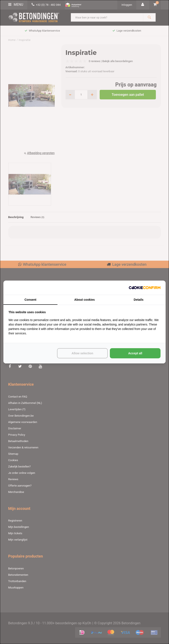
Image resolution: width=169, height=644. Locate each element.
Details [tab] (139, 300)
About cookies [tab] (84, 300)
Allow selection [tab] (82, 353)
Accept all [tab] (135, 353)
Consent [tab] (31, 300)
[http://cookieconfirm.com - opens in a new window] (145, 288)
